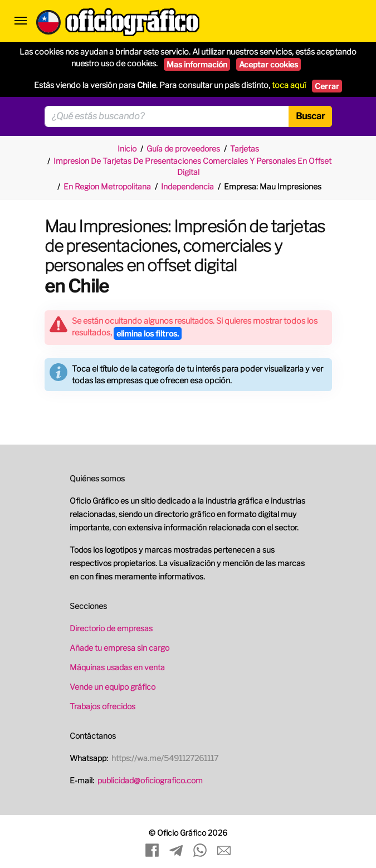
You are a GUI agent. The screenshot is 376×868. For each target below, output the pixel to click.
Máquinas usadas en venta (117, 667)
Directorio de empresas (111, 628)
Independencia (187, 186)
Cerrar (327, 86)
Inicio (127, 148)
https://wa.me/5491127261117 (165, 758)
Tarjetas (245, 148)
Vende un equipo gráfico (113, 687)
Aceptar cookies (268, 64)
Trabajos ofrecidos (102, 706)
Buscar (310, 116)
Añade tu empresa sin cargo (119, 648)
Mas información (197, 64)
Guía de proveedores (183, 148)
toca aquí (289, 85)
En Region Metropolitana (107, 186)
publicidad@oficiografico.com (150, 780)
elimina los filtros (148, 333)
